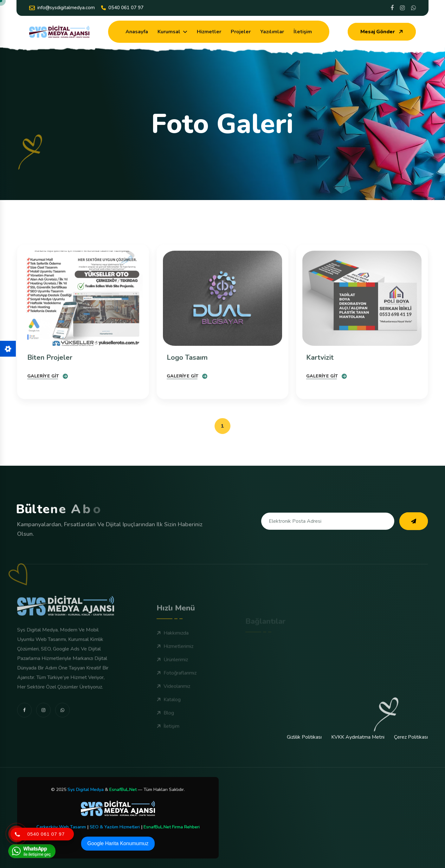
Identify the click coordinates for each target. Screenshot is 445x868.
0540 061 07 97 (122, 8)
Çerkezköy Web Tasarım (61, 827)
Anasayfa (137, 32)
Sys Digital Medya (86, 790)
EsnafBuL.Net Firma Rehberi (172, 827)
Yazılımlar (272, 32)
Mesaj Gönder (382, 32)
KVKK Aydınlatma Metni (358, 737)
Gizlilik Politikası (304, 737)
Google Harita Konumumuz (118, 843)
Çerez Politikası (411, 737)
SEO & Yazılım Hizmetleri (115, 827)
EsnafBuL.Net (123, 790)
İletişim (303, 32)
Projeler (241, 32)
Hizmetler (209, 32)
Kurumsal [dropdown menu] (169, 32)
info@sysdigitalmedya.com (62, 8)
